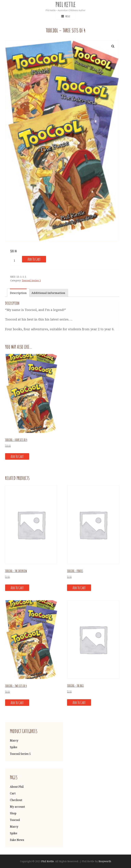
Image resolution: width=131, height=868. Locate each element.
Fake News (17, 840)
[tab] (18, 293)
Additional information (48, 293)
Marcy (14, 740)
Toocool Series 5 (31, 280)
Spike (14, 747)
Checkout (16, 800)
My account (17, 807)
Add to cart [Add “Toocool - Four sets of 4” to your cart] (17, 456)
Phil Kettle (66, 4)
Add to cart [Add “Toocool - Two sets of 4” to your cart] (17, 703)
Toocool (15, 820)
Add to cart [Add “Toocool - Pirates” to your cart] (79, 588)
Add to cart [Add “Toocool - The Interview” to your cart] (17, 588)
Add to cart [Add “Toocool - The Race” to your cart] (79, 702)
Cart (13, 793)
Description (18, 293)
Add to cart (34, 259)
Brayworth (105, 861)
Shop (13, 813)
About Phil (17, 787)
